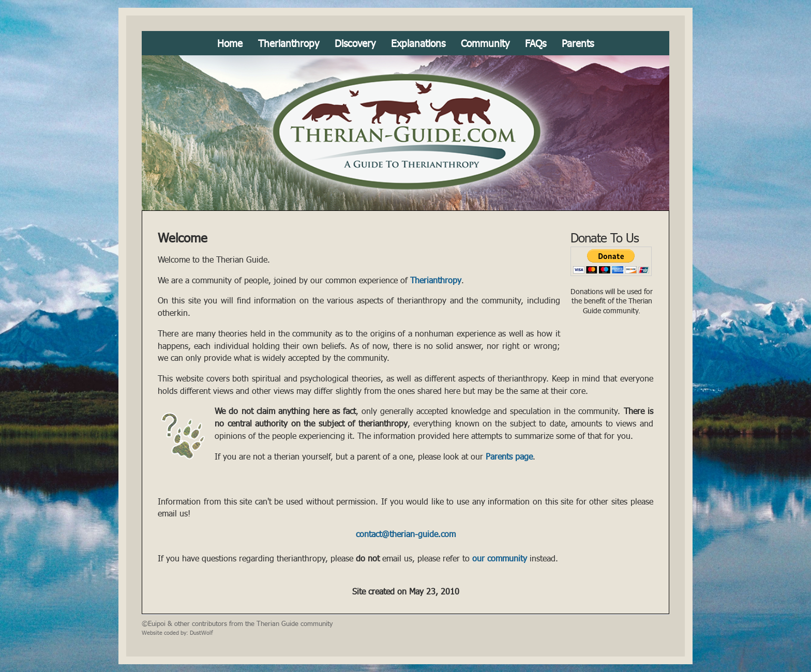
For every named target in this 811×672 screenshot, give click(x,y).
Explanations (418, 43)
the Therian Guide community (289, 623)
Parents (578, 43)
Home (230, 43)
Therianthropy (289, 43)
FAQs (536, 43)
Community (485, 43)
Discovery (355, 43)
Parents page (509, 456)
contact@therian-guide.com (406, 534)
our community (500, 558)
